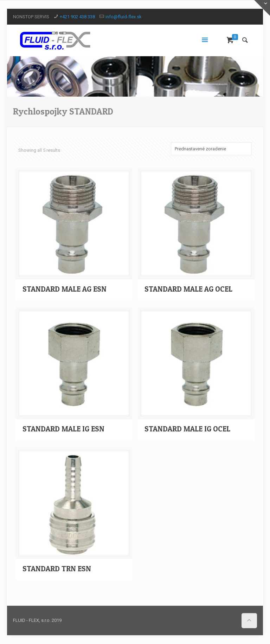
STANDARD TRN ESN (57, 569)
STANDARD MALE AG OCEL (188, 289)
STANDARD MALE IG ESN (63, 429)
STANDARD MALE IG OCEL (187, 429)
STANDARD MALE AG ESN (65, 289)
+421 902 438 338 (77, 17)
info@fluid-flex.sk (124, 17)
